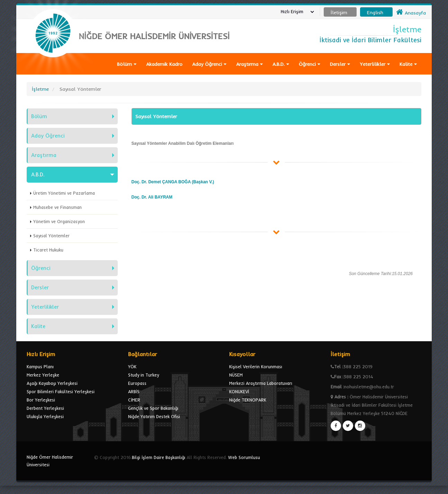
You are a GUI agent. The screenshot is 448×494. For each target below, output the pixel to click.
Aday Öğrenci (209, 64)
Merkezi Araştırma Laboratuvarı (261, 383)
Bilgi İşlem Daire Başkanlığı (159, 457)
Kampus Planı (40, 367)
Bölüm (127, 64)
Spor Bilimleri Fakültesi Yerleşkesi (61, 391)
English (375, 12)
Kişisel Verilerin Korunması (256, 367)
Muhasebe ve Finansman (57, 207)
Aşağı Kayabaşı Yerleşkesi (52, 383)
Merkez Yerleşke (43, 375)
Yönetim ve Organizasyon (59, 221)
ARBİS (134, 391)
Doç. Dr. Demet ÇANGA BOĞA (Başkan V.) (173, 182)
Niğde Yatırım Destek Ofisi (154, 416)
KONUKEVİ (239, 391)
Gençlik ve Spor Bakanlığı (153, 408)
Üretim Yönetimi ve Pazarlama (64, 193)
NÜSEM (236, 375)
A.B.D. (281, 64)
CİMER (134, 400)
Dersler (340, 64)
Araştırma (249, 64)
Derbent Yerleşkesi (45, 408)
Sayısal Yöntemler (51, 236)
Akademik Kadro (164, 64)
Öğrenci (310, 64)
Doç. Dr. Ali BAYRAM (152, 197)
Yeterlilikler (375, 64)
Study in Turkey (144, 375)
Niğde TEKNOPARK (248, 400)
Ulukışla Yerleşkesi (45, 416)
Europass (137, 383)
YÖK (132, 367)
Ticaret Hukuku (48, 250)
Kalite (408, 64)
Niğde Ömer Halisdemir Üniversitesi (50, 461)
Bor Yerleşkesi (41, 400)
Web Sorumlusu (244, 457)
